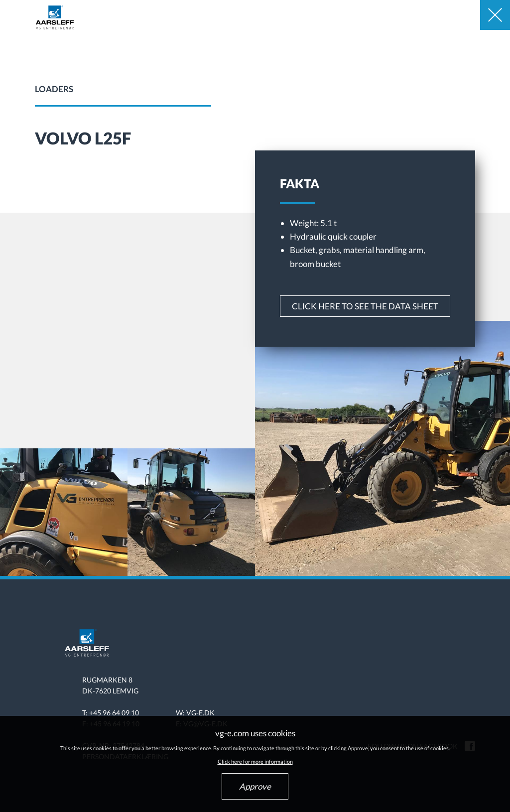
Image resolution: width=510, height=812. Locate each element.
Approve (255, 786)
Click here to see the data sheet (365, 306)
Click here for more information (255, 761)
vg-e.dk (200, 713)
